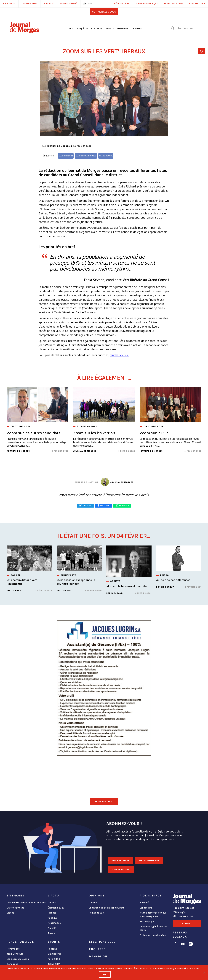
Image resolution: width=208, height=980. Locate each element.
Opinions (137, 29)
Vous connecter (149, 860)
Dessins (93, 903)
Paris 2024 (54, 959)
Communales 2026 (104, 12)
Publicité (144, 903)
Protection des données (153, 935)
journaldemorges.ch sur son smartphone (153, 915)
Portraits (97, 29)
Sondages (12, 964)
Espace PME (146, 908)
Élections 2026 (56, 908)
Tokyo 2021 (54, 964)
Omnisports (54, 954)
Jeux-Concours (15, 954)
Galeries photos (15, 908)
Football (52, 949)
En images (123, 29)
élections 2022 (66, 156)
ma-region (98, 956)
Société (52, 928)
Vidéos (10, 913)
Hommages (13, 949)
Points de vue (96, 913)
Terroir (51, 933)
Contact (187, 924)
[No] (204, 972)
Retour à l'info (104, 802)
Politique (53, 918)
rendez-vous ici (120, 355)
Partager (124, 506)
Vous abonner (121, 860)
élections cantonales (86, 156)
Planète (52, 913)
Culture (52, 903)
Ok (105, 974)
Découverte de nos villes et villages (26, 903)
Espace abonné (69, 4)
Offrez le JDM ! (121, 869)
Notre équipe (147, 921)
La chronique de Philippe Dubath (107, 908)
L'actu (71, 29)
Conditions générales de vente (153, 928)
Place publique (20, 942)
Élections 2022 (102, 942)
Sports (110, 29)
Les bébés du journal (18, 959)
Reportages (54, 923)
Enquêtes (83, 29)
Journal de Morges (58, 146)
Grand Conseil (106, 156)
